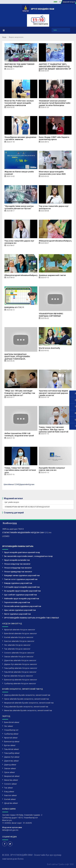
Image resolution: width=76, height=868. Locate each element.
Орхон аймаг (10, 772)
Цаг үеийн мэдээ (12, 502)
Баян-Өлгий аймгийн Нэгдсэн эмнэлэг (21, 634)
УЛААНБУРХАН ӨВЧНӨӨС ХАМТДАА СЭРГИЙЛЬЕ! (51, 315)
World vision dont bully (49, 348)
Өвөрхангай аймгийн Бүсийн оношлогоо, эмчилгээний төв (29, 703)
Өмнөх (11, 484)
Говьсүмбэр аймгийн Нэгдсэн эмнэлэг (21, 668)
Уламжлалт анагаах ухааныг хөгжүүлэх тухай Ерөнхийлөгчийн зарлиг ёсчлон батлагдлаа (55, 103)
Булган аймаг (10, 745)
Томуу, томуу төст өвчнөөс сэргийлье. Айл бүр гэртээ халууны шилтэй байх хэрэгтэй (54, 429)
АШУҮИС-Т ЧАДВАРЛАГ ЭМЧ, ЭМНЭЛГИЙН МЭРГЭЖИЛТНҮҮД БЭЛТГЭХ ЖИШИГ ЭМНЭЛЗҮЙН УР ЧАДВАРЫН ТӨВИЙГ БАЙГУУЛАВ (55, 68)
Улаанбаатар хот (11, 730)
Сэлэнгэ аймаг (11, 784)
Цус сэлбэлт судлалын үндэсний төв (20, 595)
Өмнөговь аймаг (11, 780)
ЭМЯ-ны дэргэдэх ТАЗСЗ (13, 529)
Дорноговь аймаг (11, 761)
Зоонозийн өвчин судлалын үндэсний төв (23, 606)
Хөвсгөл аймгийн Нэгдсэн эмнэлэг (19, 641)
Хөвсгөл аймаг (11, 795)
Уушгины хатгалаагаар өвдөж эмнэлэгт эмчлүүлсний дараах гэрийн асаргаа (53, 393)
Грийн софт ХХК (66, 864)
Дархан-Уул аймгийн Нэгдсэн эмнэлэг (21, 664)
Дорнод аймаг (10, 765)
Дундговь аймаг (11, 803)
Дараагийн (24, 484)
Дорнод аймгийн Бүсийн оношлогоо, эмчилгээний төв (27, 695)
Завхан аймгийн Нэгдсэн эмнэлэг (19, 657)
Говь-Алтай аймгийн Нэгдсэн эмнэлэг (20, 672)
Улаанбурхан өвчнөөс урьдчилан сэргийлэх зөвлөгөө (20, 138)
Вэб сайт (51, 864)
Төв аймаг (9, 788)
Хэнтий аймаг (10, 799)
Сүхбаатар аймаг (11, 734)
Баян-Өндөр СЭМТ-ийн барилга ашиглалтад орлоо (54, 138)
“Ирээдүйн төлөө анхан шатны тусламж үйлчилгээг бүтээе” (19, 207)
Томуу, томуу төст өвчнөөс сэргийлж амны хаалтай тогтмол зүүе (20, 470)
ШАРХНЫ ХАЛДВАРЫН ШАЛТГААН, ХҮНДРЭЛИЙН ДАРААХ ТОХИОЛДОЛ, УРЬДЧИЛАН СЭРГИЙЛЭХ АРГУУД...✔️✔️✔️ (17, 359)
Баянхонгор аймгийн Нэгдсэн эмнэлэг (21, 680)
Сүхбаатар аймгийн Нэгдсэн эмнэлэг (20, 684)
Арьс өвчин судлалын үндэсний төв (20, 610)
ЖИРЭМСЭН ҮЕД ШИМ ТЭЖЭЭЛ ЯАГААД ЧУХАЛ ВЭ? (19, 65)
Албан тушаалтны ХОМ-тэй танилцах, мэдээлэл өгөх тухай (19, 435)
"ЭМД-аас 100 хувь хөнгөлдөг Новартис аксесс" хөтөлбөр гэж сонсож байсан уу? (20, 393)
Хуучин (31, 484)
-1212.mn (27, 533)
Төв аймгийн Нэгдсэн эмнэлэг (17, 649)
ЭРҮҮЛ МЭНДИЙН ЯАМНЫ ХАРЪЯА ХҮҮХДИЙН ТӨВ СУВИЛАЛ (31, 618)
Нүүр (4, 37)
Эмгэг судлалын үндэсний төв (17, 614)
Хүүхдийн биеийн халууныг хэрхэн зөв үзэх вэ (52, 469)
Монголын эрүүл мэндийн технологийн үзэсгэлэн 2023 (52, 173)
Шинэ (6, 484)
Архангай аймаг (11, 738)
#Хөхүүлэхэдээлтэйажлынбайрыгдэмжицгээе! (27, 275)
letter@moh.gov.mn (10, 830)
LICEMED (6, 536)
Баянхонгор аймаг (12, 742)
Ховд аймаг (9, 792)
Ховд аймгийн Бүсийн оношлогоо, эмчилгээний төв (26, 707)
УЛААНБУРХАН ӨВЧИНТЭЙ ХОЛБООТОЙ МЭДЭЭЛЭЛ (27, 507)
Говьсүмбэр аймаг (12, 753)
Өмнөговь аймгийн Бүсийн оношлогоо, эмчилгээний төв (28, 711)
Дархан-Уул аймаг (12, 757)
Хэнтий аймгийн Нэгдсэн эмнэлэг (19, 637)
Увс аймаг (9, 726)
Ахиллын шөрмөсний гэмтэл (52, 275)
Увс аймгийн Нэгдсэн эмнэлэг (17, 645)
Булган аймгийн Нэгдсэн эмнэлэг (19, 676)
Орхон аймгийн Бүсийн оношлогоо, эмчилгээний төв (27, 699)
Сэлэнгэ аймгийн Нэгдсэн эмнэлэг (19, 653)
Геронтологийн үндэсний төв (17, 602)
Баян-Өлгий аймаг (12, 722)
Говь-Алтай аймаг (12, 749)
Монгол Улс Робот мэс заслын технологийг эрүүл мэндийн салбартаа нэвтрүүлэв (19, 103)
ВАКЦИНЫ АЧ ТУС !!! (14, 307)
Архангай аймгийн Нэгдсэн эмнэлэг (20, 630)
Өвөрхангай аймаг (12, 776)
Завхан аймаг (10, 769)
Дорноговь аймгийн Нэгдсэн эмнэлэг (20, 660)
